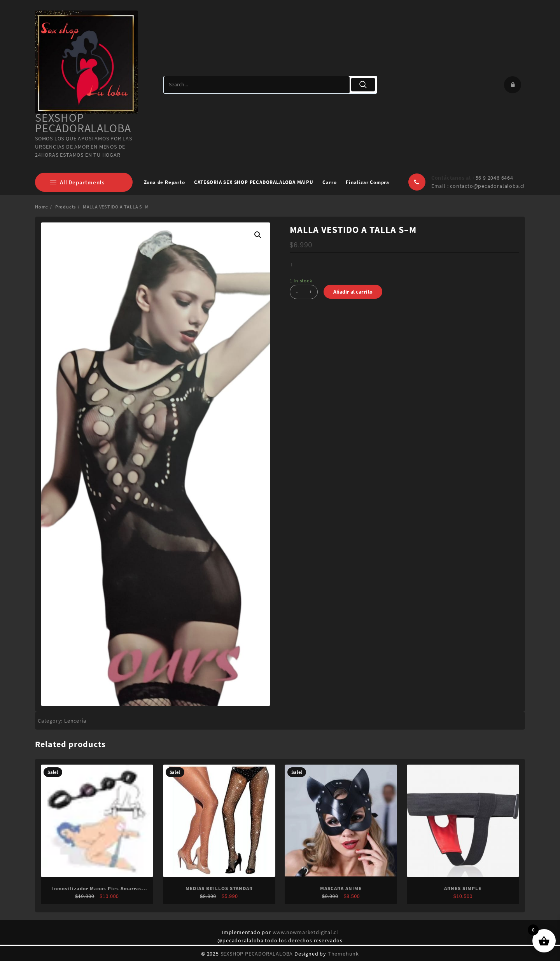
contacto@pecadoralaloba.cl (487, 186)
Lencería (75, 721)
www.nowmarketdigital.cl (305, 932)
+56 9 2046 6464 (493, 178)
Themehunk (343, 954)
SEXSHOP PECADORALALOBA (83, 123)
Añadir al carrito (353, 292)
